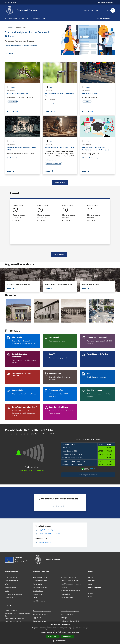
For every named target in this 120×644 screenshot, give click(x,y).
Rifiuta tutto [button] (68, 637)
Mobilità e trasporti (39, 601)
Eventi (90, 597)
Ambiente (64, 587)
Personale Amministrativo (13, 594)
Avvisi (10, 27)
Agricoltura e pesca (67, 597)
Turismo (35, 598)
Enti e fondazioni (10, 587)
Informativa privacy (67, 614)
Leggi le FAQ (37, 618)
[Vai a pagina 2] (61, 247)
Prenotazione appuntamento (42, 611)
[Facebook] (91, 10)
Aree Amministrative (12, 581)
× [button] (118, 624)
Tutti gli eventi (59, 255)
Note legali (64, 618)
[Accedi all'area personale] (105, 2)
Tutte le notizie (60, 182)
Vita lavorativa (37, 584)
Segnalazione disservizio (41, 614)
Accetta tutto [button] (53, 637)
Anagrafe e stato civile (40, 577)
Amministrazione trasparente (70, 611)
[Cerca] (113, 10)
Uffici (7, 584)
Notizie (11, 87)
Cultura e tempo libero (40, 581)
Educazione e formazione (68, 577)
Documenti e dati (10, 598)
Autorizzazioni (65, 594)
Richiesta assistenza (39, 621)
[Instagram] (96, 10)
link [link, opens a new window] (78, 633)
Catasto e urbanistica (40, 594)
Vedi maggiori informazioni (88, 475)
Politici (7, 591)
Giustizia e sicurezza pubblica (70, 581)
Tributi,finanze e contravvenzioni (71, 584)
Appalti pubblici (38, 591)
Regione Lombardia (11, 2)
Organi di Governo (11, 577)
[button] (60, 641)
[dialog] (60, 633)
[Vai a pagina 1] (59, 247)
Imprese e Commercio (40, 587)
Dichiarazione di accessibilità (70, 621)
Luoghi (90, 593)
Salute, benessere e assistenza (70, 591)
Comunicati (92, 581)
